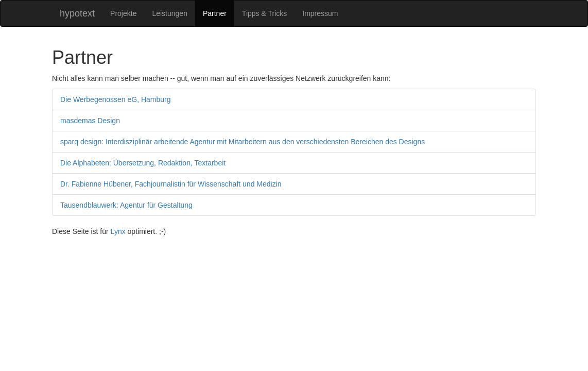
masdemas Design (90, 121)
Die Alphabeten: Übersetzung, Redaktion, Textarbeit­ (143, 163)
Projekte (123, 13)
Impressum (320, 13)
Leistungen (170, 13)
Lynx (118, 231)
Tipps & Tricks (264, 13)
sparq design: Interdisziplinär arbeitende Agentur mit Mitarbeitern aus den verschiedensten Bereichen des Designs (243, 142)
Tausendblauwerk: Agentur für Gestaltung (126, 205)
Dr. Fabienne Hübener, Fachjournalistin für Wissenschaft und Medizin (171, 184)
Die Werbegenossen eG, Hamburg (116, 99)
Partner (215, 13)
